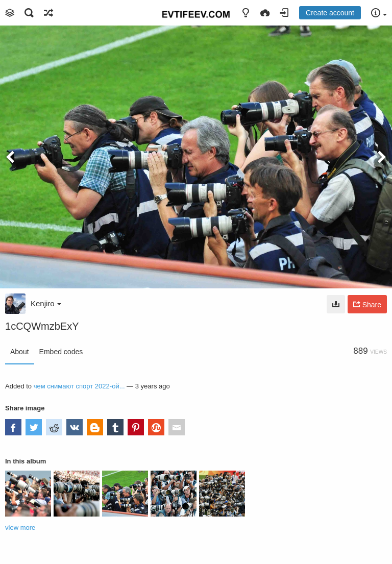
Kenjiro (46, 303)
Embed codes (61, 352)
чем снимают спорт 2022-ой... (79, 386)
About (20, 352)
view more (20, 528)
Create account (330, 13)
